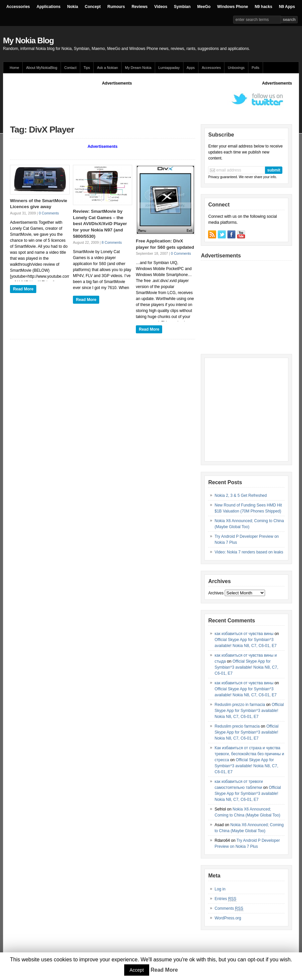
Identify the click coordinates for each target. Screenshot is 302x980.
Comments (229, 909)
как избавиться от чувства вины (244, 634)
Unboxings (236, 68)
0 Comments (49, 213)
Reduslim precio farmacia (237, 726)
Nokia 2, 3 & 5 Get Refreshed (241, 495)
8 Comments (112, 242)
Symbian (182, 7)
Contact (70, 68)
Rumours (116, 7)
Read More (23, 289)
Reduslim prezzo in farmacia (240, 705)
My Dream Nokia (138, 68)
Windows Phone (233, 7)
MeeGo (204, 7)
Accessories (18, 7)
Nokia (73, 7)
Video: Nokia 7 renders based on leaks (249, 552)
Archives (216, 593)
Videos (161, 7)
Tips (87, 68)
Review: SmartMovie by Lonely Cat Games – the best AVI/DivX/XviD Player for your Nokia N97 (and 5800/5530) (100, 224)
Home (14, 68)
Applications (49, 7)
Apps (191, 68)
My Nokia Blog (28, 40)
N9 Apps (287, 7)
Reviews (140, 7)
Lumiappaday (169, 68)
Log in (220, 889)
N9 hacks (264, 7)
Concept (93, 7)
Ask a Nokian (107, 68)
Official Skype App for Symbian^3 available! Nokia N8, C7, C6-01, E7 (246, 667)
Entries (225, 899)
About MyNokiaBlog (42, 68)
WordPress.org (228, 918)
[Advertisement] (131, 101)
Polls (256, 68)
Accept (137, 970)
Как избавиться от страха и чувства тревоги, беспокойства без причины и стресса (249, 754)
